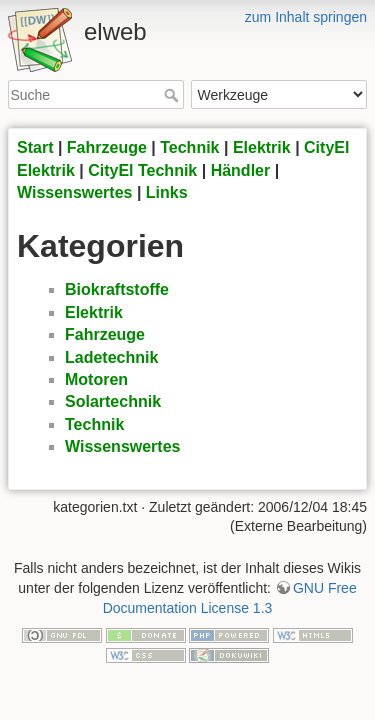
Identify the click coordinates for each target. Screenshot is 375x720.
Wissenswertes (74, 192)
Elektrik (262, 147)
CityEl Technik (142, 170)
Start (35, 147)
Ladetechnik (111, 357)
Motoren (96, 379)
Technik (189, 147)
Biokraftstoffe (117, 289)
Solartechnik (113, 401)
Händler (241, 170)
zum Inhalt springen (306, 17)
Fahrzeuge (107, 147)
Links (167, 192)
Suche (173, 95)
